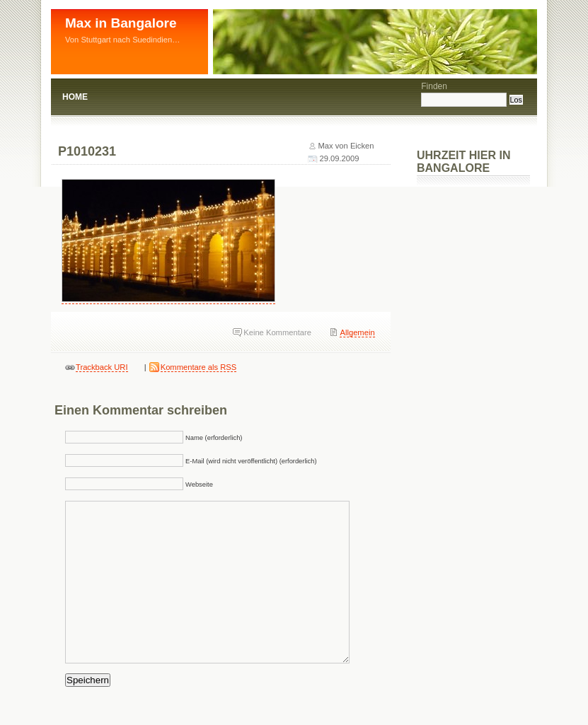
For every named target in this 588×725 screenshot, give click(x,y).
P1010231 (87, 151)
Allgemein (357, 332)
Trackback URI (102, 367)
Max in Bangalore (121, 23)
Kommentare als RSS (199, 367)
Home (75, 97)
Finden (434, 86)
